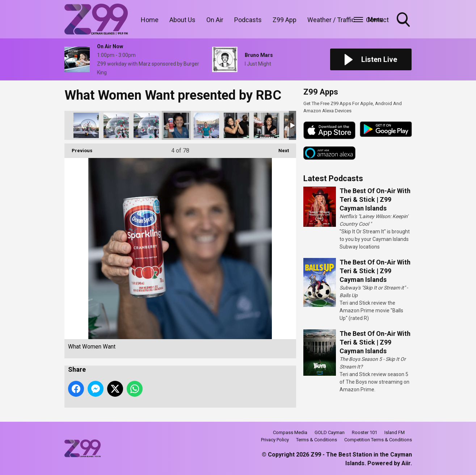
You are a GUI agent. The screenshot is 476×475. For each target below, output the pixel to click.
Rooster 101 (365, 432)
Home (150, 20)
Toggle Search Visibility (404, 20)
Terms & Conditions (317, 440)
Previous (78, 148)
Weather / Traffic (331, 20)
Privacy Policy (275, 440)
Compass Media (290, 432)
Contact (377, 20)
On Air (215, 20)
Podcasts (248, 20)
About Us (182, 20)
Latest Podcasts (333, 178)
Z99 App (285, 20)
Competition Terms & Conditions (378, 440)
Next (280, 148)
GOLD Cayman (330, 432)
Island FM (395, 432)
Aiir (406, 463)
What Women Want (86, 125)
